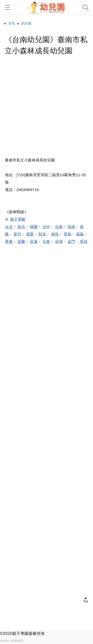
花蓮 (34, 241)
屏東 (9, 241)
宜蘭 (21, 241)
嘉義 (80, 234)
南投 (55, 234)
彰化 (42, 234)
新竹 (17, 234)
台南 (59, 227)
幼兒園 (26, 23)
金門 (71, 241)
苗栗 (30, 234)
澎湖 (59, 241)
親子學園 (18, 219)
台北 (9, 227)
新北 (21, 227)
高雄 (71, 227)
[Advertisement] (46, 110)
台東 (46, 241)
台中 (46, 227)
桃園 (34, 227)
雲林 (67, 234)
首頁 (12, 23)
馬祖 (84, 241)
